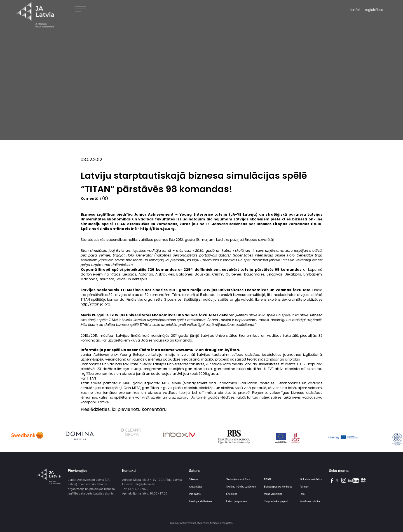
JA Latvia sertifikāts (311, 479)
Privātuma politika (310, 501)
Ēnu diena (232, 494)
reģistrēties (374, 10)
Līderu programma (237, 501)
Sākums (194, 479)
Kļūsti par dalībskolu (201, 501)
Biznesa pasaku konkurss (278, 487)
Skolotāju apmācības (238, 479)
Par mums (195, 494)
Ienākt (355, 10)
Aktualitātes (196, 487)
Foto (302, 494)
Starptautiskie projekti (276, 501)
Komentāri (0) (94, 198)
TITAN (267, 479)
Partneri (304, 487)
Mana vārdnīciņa (273, 494)
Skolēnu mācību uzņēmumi (242, 487)
